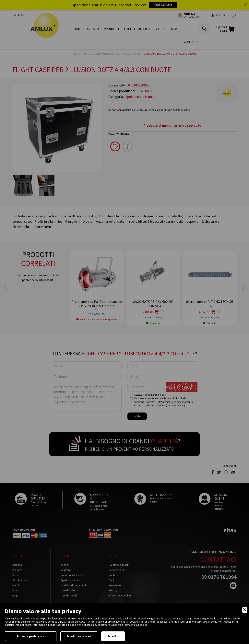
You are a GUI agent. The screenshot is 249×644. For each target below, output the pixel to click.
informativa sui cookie (135, 625)
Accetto (113, 636)
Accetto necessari (79, 636)
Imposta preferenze (31, 636)
